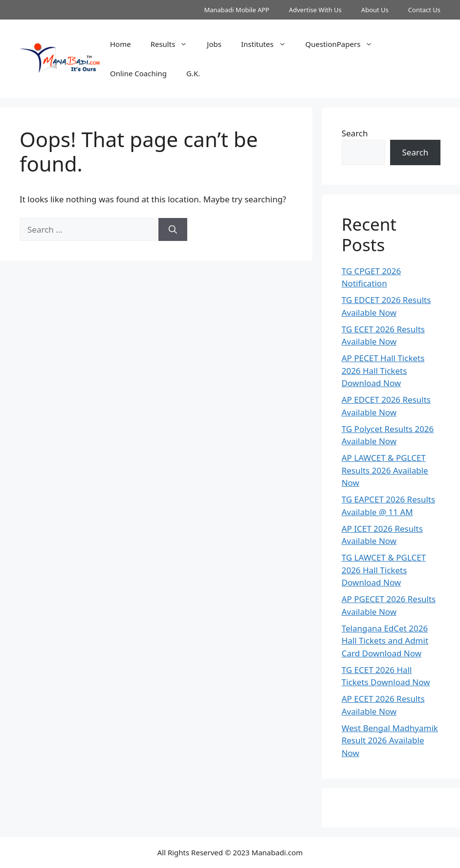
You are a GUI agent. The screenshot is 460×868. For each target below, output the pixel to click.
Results (174, 44)
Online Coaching (138, 73)
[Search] (173, 230)
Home (120, 44)
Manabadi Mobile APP (237, 10)
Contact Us (424, 10)
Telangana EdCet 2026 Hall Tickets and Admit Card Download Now (385, 641)
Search (355, 133)
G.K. (193, 73)
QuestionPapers (344, 44)
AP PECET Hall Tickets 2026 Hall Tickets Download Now (383, 370)
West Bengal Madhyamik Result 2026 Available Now (390, 740)
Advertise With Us (315, 10)
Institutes (268, 44)
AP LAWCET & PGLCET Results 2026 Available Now (385, 470)
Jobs (214, 44)
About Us (375, 10)
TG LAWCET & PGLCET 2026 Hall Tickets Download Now (384, 570)
